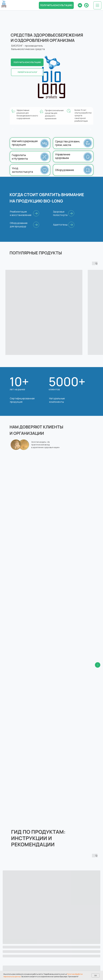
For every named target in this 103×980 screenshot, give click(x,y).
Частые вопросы (20, 951)
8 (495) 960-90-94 (64, 924)
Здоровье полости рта (60, 213)
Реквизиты (60, 951)
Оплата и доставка (21, 947)
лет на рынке (17, 389)
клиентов (54, 389)
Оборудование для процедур (19, 225)
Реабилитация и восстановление (21, 213)
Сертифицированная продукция (22, 400)
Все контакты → (63, 931)
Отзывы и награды (64, 942)
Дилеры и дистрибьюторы (68, 956)
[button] (56, 5)
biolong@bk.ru (61, 911)
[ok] (17, 920)
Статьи (15, 956)
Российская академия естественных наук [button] (32, 467)
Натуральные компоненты (57, 400)
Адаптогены (60, 225)
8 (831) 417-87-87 (63, 908)
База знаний (61, 947)
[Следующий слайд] (98, 481)
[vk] (13, 920)
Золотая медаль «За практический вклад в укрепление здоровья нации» (46, 445)
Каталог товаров (20, 942)
